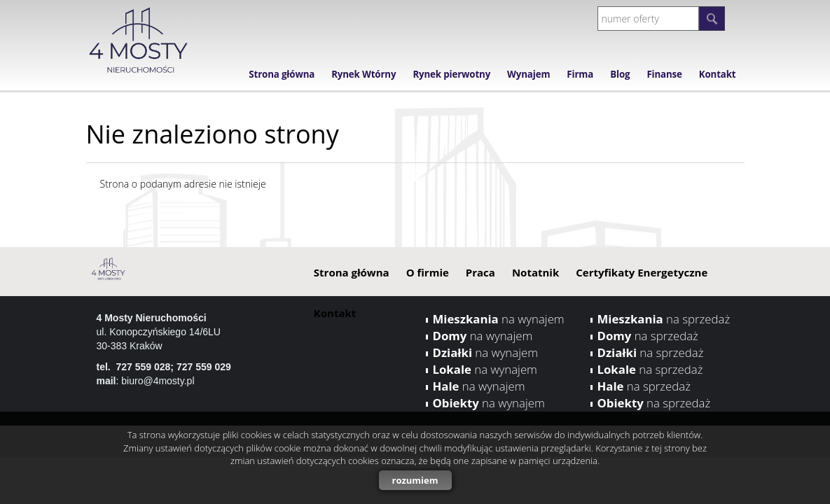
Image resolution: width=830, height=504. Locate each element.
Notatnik (535, 272)
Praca (480, 272)
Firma (580, 74)
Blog (620, 74)
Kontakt (718, 74)
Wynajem (528, 74)
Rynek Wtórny (364, 74)
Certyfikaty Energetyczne (642, 272)
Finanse (664, 74)
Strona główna (282, 74)
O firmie (428, 272)
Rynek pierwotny (451, 74)
